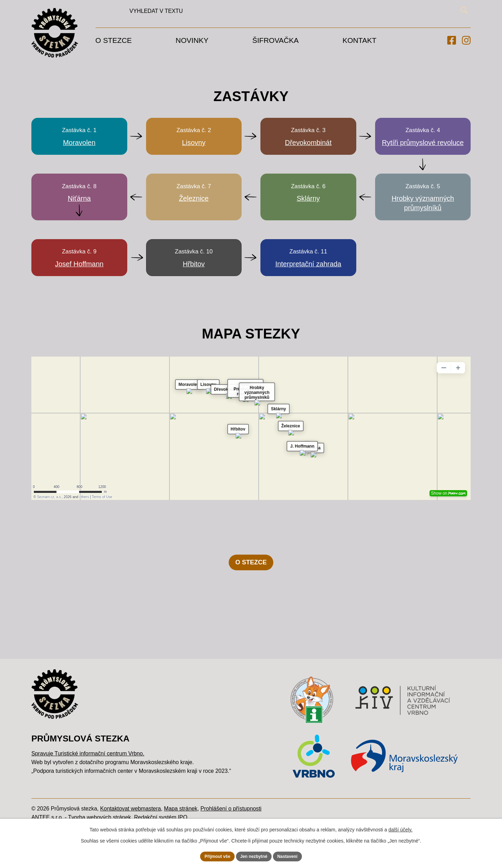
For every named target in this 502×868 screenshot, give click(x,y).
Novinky (192, 40)
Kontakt (360, 40)
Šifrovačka (276, 40)
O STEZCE (251, 603)
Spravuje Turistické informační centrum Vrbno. (88, 794)
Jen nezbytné (254, 855)
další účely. (400, 828)
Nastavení (292, 855)
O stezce (114, 40)
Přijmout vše (213, 855)
